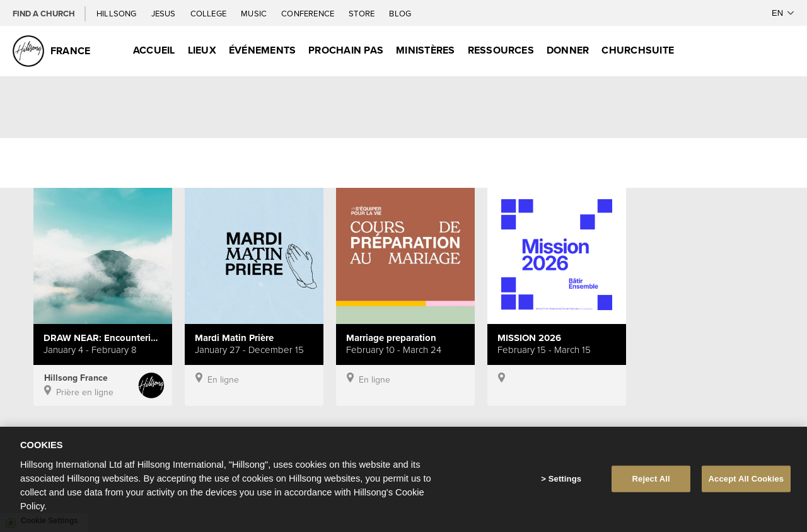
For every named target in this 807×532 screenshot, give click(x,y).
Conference (309, 13)
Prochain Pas (346, 50)
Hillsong (118, 13)
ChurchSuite (638, 50)
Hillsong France (76, 378)
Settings (565, 481)
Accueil (154, 50)
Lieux (202, 50)
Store (363, 13)
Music (255, 13)
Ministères (425, 50)
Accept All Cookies (746, 481)
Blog (400, 13)
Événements (262, 50)
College (209, 13)
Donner (568, 50)
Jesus (165, 13)
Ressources (501, 50)
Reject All (651, 481)
